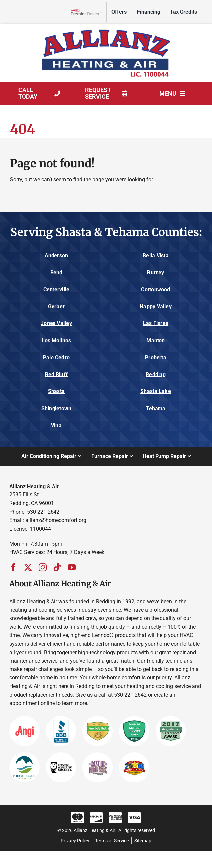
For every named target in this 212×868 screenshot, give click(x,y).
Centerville (56, 289)
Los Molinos (56, 341)
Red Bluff (56, 374)
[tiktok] (57, 567)
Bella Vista (156, 255)
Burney (156, 273)
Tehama (156, 408)
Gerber (56, 306)
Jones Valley (56, 323)
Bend (56, 273)
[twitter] (28, 567)
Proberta (156, 357)
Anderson (56, 255)
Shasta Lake (156, 391)
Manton (156, 341)
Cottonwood (156, 289)
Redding (156, 374)
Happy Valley (156, 306)
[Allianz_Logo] (106, 29)
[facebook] (13, 567)
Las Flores (156, 323)
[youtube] (72, 567)
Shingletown (56, 408)
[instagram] (43, 567)
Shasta (56, 391)
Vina (56, 425)
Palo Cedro (56, 357)
